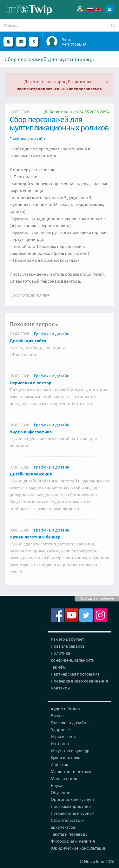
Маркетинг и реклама (72, 771)
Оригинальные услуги (72, 799)
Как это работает (67, 639)
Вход (66, 40)
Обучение (60, 792)
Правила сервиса (68, 646)
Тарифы (59, 667)
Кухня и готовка (66, 757)
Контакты (60, 688)
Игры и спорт (64, 736)
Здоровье (60, 730)
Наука (56, 785)
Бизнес (58, 716)
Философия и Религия (73, 841)
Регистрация (74, 44)
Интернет (60, 743)
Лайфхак (60, 764)
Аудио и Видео (65, 709)
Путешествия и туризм (73, 813)
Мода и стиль (64, 778)
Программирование (71, 806)
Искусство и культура (71, 750)
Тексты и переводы (70, 834)
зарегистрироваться (38, 88)
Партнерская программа (75, 674)
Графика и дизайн (27, 138)
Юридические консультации (79, 848)
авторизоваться (85, 88)
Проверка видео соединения (79, 681)
